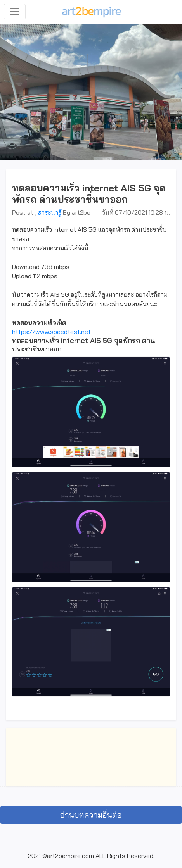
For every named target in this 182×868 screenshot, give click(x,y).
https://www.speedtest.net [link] (51, 332)
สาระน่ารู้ (50, 212)
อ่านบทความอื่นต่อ (91, 815)
